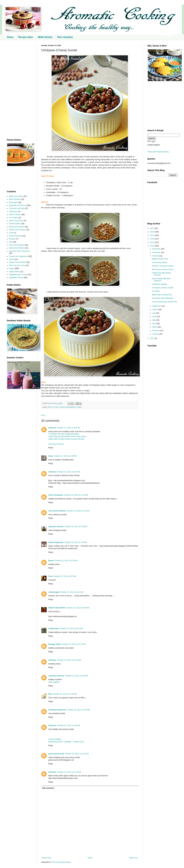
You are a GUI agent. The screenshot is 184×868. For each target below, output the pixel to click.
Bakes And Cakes (16, 196)
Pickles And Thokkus (17, 230)
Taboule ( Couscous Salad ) (163, 266)
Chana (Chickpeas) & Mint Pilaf (164, 302)
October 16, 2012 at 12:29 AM (65, 694)
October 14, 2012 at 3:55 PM (69, 428)
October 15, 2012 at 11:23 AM (69, 660)
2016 (152, 232)
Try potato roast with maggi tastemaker (64, 434)
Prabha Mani (54, 629)
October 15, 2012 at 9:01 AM (71, 629)
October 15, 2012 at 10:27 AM (74, 644)
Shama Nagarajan (56, 542)
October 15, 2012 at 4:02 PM (77, 676)
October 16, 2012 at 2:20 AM (78, 710)
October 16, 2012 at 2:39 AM (69, 725)
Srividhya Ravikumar (57, 710)
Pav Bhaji (156, 291)
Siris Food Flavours (56, 444)
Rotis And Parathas (17, 245)
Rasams (12, 239)
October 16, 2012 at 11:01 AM (77, 754)
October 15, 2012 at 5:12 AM (72, 592)
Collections (13, 212)
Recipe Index (26, 37)
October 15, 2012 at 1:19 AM (78, 511)
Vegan (79, 407)
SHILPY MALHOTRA (57, 608)
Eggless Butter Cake (160, 259)
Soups (12, 259)
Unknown (52, 428)
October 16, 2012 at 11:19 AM (69, 772)
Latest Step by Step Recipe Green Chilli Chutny (67, 436)
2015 (152, 235)
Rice (11, 242)
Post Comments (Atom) (61, 862)
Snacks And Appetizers (68, 407)
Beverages (13, 202)
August (155, 309)
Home (10, 37)
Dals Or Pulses (53, 407)
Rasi (50, 694)
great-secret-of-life (56, 754)
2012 (152, 246)
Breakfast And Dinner (17, 205)
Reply (51, 448)
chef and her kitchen (57, 511)
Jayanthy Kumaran (56, 676)
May (154, 320)
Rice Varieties (65, 37)
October (156, 256)
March (155, 327)
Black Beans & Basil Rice (162, 295)
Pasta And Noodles (17, 227)
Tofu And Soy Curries (17, 265)
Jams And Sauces (16, 221)
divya (51, 456)
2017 (152, 228)
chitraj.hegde (54, 592)
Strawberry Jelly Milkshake (162, 298)
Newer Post (47, 858)
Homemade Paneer (160, 262)
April (154, 324)
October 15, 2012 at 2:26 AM (76, 527)
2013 (152, 242)
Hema (52, 403)
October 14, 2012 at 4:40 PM (65, 456)
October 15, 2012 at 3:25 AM (76, 542)
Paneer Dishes (15, 224)
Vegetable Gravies (16, 278)
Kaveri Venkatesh (56, 495)
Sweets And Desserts (18, 262)
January (156, 334)
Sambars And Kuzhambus (19, 251)
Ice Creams (14, 218)
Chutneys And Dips (17, 208)
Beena (51, 561)
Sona (50, 576)
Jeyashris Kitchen (56, 527)
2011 (152, 338)
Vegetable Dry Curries (18, 275)
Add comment (48, 788)
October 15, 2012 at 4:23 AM (66, 561)
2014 (152, 239)
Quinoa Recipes (15, 236)
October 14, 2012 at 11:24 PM (76, 495)
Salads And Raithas (17, 248)
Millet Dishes (45, 37)
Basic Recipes (15, 199)
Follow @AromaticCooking (158, 152)
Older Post (133, 858)
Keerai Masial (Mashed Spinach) (161, 280)
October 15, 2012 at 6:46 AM (78, 608)
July (154, 313)
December (157, 249)
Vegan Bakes (14, 272)
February (156, 331)
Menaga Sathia (55, 644)
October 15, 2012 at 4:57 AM (65, 576)
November (157, 252)
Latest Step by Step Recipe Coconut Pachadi (66, 439)
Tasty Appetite (54, 682)
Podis (11, 233)
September (157, 306)
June (154, 317)
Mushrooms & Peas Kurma (163, 269)
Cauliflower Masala (159, 284)
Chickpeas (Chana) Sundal (163, 288)
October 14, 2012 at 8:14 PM (69, 472)
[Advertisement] (19, 89)
